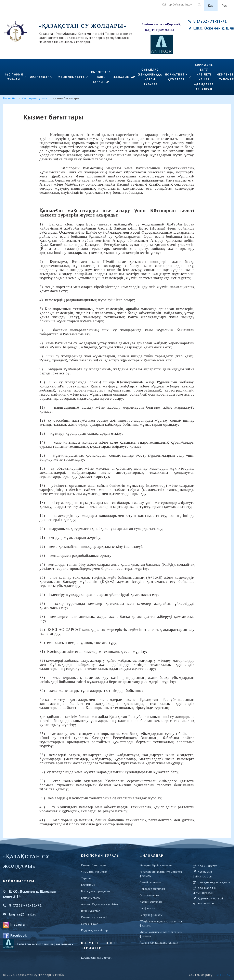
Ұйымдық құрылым (94, 870)
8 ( (11, 903)
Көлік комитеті (208, 887)
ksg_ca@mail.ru (23, 912)
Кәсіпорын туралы (14, 75)
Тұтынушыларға (70, 75)
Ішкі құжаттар (91, 909)
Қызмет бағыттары (94, 863)
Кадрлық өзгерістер (94, 928)
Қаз (211, 4)
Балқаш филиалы (151, 913)
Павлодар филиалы (152, 887)
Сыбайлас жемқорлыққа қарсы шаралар (150, 75)
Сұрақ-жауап (90, 922)
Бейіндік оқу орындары (214, 903)
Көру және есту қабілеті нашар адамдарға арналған (204, 75)
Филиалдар (40, 75)
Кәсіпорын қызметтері (96, 955)
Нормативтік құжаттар (176, 75)
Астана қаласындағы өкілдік (159, 940)
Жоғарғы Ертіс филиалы (156, 863)
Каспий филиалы (151, 900)
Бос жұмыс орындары (96, 889)
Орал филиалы (149, 893)
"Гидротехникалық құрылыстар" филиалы (161, 872)
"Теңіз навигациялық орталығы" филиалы (161, 921)
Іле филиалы (148, 906)
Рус (224, 4)
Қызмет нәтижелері (94, 915)
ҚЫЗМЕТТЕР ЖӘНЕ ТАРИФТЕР (101, 75)
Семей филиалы (150, 880)
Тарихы (86, 876)
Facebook (19, 933)
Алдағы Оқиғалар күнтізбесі (100, 902)
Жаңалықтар (124, 75)
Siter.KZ (224, 972)
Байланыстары (91, 896)
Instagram (19, 922)
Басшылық (88, 883)
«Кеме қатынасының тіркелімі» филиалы (161, 932)
